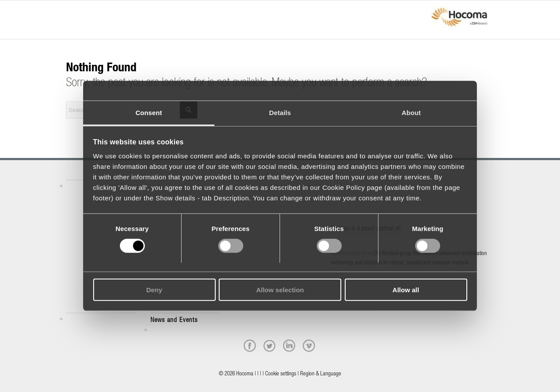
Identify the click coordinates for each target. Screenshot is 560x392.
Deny (154, 290)
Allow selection (280, 290)
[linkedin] (289, 346)
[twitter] (269, 346)
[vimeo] (309, 346)
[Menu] (69, 12)
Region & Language (321, 374)
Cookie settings (281, 374)
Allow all (406, 290)
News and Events (174, 320)
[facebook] (250, 346)
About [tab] (411, 113)
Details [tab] (280, 113)
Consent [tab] (149, 113)
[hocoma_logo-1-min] (459, 20)
